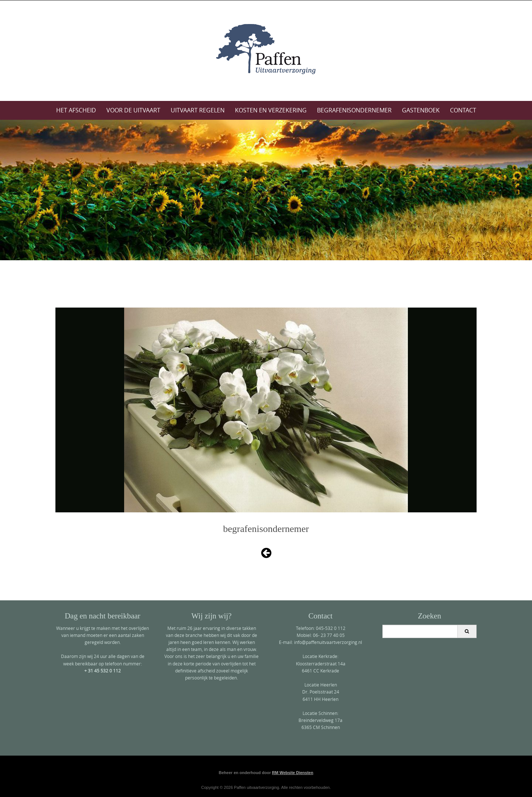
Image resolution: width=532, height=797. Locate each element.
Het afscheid (76, 110)
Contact (463, 110)
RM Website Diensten (293, 773)
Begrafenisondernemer (354, 110)
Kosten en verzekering (271, 110)
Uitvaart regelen (198, 110)
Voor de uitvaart (133, 110)
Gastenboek (421, 110)
